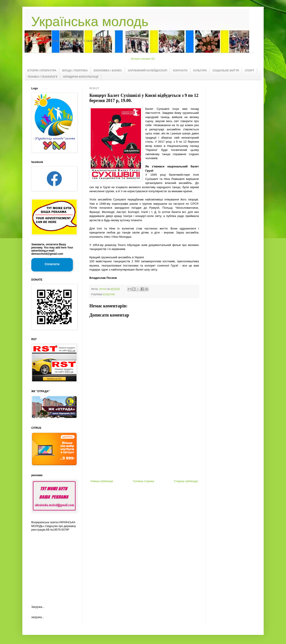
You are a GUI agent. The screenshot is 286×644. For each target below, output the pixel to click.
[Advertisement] (144, 446)
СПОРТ (250, 71)
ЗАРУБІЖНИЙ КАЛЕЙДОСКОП (148, 71)
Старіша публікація (186, 481)
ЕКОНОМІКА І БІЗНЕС (108, 71)
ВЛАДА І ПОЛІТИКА (75, 71)
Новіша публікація (102, 481)
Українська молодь (90, 22)
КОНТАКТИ (180, 71)
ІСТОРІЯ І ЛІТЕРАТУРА (42, 71)
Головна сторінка (144, 481)
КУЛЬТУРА (200, 71)
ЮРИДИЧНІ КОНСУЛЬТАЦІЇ (81, 77)
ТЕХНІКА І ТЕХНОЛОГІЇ (42, 77)
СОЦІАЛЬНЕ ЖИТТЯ (226, 71)
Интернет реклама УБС (143, 59)
